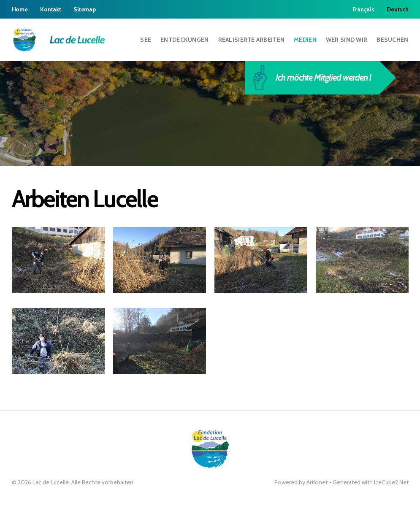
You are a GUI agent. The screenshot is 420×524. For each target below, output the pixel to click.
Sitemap (84, 9)
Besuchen (392, 40)
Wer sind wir (347, 40)
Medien (305, 40)
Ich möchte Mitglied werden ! (316, 78)
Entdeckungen (184, 40)
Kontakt (50, 9)
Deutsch (397, 9)
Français (363, 9)
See (146, 40)
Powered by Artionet (301, 482)
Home (20, 9)
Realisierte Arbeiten (252, 40)
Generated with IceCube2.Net (371, 482)
